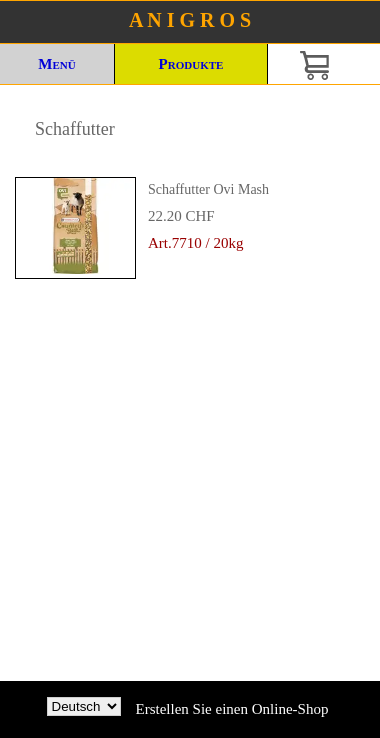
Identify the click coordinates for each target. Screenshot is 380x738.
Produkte (191, 64)
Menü (56, 64)
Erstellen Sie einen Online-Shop (232, 709)
